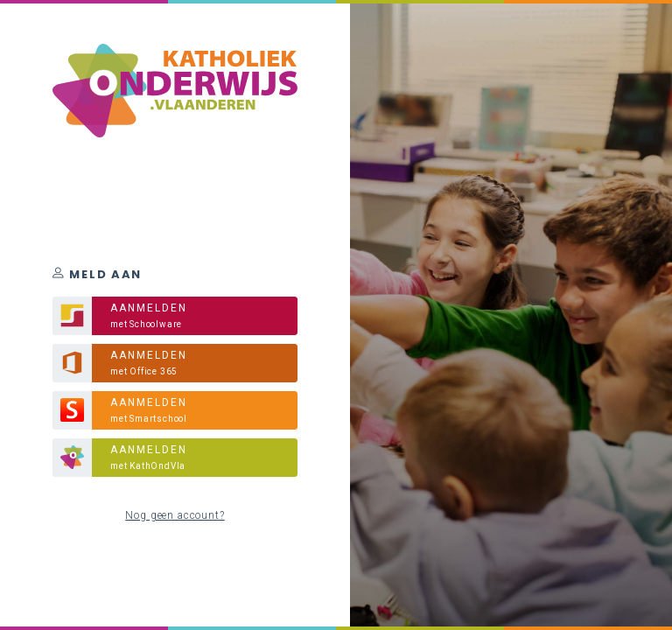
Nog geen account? (175, 515)
